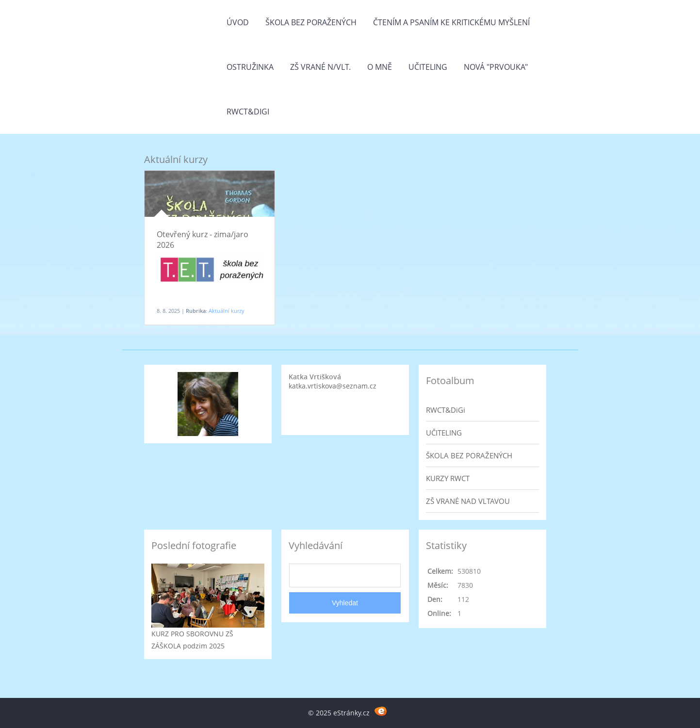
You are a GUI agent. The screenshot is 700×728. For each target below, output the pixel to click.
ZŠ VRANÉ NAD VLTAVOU (468, 501)
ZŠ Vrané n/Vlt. (320, 67)
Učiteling (428, 67)
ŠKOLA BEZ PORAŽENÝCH (469, 455)
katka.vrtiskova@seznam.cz (333, 386)
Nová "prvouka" (496, 67)
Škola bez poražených (311, 22)
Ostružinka (250, 67)
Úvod (238, 22)
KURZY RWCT (448, 478)
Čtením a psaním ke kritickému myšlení (451, 22)
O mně (380, 67)
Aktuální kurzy (227, 311)
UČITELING (444, 433)
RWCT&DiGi (248, 112)
